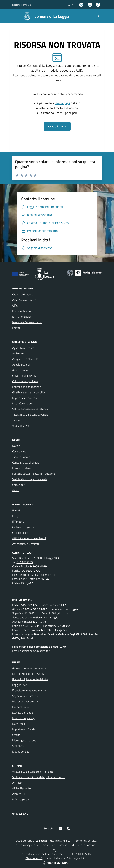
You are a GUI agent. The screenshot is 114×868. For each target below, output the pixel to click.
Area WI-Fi (18, 794)
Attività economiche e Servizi (29, 538)
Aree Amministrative (24, 300)
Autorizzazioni (20, 370)
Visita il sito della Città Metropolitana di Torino (39, 777)
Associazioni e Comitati (26, 544)
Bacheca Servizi (21, 707)
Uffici (15, 305)
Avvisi (16, 490)
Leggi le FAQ (20, 685)
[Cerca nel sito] (98, 16)
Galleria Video (20, 533)
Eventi (16, 510)
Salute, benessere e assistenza (30, 409)
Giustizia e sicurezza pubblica (29, 392)
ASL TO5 (17, 783)
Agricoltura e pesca (23, 348)
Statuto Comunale (23, 713)
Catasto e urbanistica (24, 376)
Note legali (19, 724)
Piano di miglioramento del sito (30, 679)
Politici (16, 328)
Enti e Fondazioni (22, 317)
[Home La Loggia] (45, 16)
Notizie (16, 446)
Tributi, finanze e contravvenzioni (31, 415)
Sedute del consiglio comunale (30, 479)
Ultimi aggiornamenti (24, 740)
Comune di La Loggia (52, 16)
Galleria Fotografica (23, 527)
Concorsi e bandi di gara (26, 462)
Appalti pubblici (21, 365)
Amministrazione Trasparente (29, 668)
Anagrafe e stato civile (25, 359)
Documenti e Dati (22, 311)
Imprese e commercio (25, 398)
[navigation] (7, 16)
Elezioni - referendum (25, 468)
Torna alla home (57, 126)
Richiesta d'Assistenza (25, 701)
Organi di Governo (23, 294)
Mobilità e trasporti (23, 403)
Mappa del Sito (21, 751)
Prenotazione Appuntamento (29, 690)
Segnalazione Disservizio (26, 696)
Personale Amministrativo (27, 322)
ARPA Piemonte (22, 788)
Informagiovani (21, 799)
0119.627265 (25, 562)
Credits (16, 735)
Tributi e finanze (21, 457)
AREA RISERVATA (55, 863)
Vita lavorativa (21, 426)
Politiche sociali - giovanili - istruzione (34, 474)
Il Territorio (18, 522)
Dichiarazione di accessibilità (28, 674)
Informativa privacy (23, 718)
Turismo (17, 420)
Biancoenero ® (34, 858)
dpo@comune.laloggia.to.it (35, 651)
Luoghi (16, 516)
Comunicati (19, 485)
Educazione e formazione (27, 387)
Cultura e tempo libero (25, 381)
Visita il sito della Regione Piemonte (33, 772)
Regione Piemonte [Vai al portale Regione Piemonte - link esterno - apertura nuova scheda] (22, 5)
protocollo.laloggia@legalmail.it (38, 575)
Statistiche (19, 746)
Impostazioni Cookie (24, 729)
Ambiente (18, 353)
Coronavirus (19, 451)
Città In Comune (86, 845)
